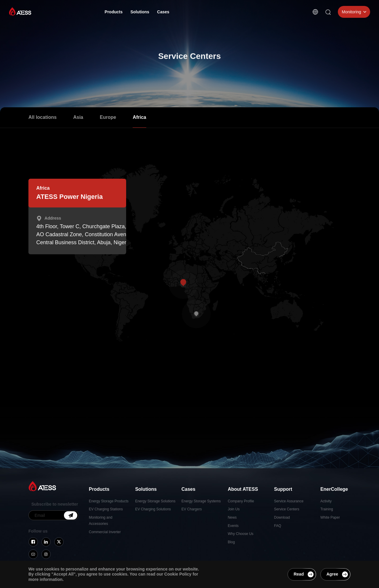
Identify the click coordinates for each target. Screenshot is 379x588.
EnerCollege (247, 13)
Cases (163, 12)
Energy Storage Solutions (155, 501)
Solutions (140, 12)
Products (114, 12)
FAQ (278, 526)
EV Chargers (192, 509)
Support (219, 12)
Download (282, 517)
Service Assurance (289, 501)
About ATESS (190, 12)
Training (327, 509)
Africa (139, 117)
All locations (42, 117)
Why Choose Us (241, 534)
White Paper (330, 517)
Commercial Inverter (105, 532)
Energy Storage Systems (201, 501)
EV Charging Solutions (153, 509)
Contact (275, 14)
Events (233, 526)
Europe (108, 117)
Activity (326, 501)
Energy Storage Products (109, 501)
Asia (78, 117)
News (232, 517)
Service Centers (287, 509)
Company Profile (241, 501)
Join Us (234, 509)
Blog (231, 542)
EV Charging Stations (106, 509)
